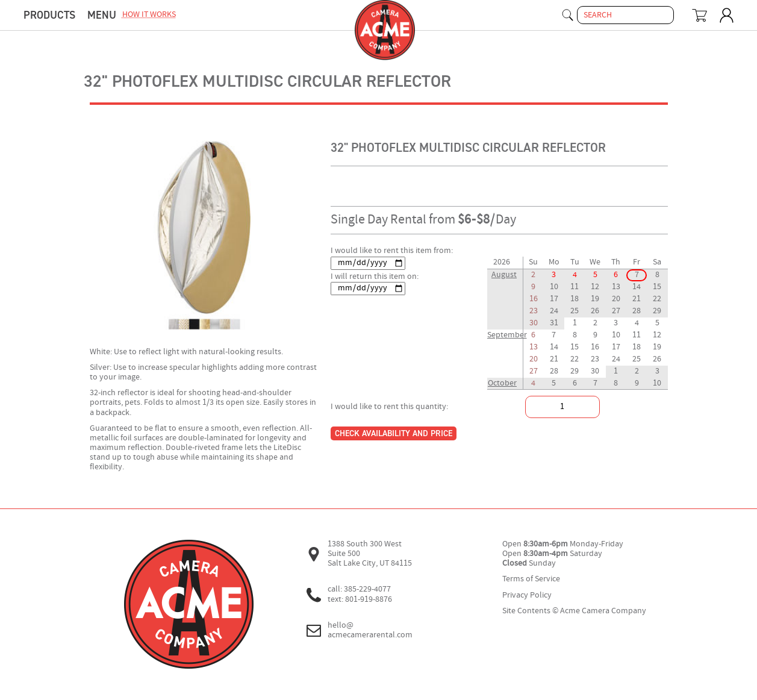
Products (49, 15)
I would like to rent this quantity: (389, 407)
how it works (149, 15)
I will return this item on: (375, 277)
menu (102, 15)
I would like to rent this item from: (392, 251)
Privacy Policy (527, 595)
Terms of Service (531, 579)
